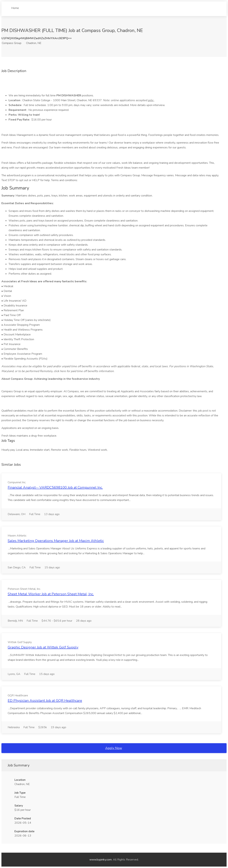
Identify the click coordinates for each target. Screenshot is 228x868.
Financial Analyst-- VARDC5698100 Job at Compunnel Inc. (55, 487)
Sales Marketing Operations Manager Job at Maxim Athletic (56, 541)
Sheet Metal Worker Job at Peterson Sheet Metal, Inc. (51, 594)
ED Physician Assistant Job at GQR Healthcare (45, 701)
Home (15, 7)
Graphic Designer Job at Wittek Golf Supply (43, 647)
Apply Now (114, 748)
